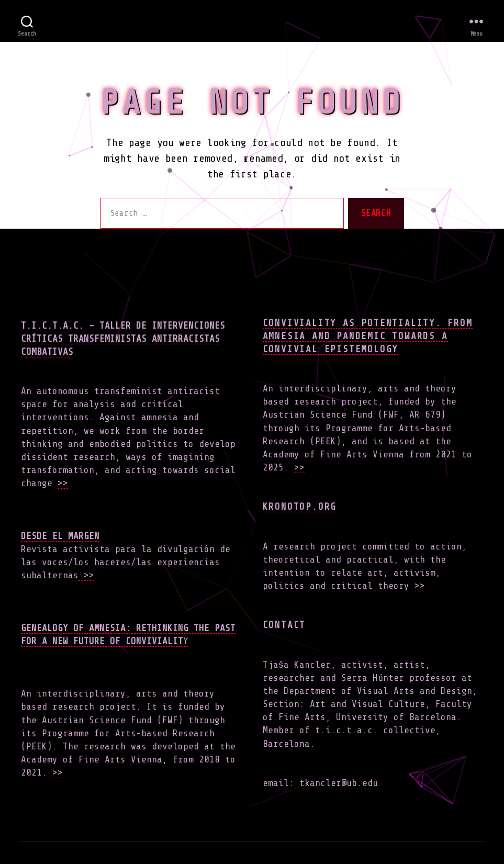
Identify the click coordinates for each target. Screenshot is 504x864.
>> (63, 483)
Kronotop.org (300, 507)
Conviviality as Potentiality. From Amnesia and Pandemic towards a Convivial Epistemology (368, 336)
